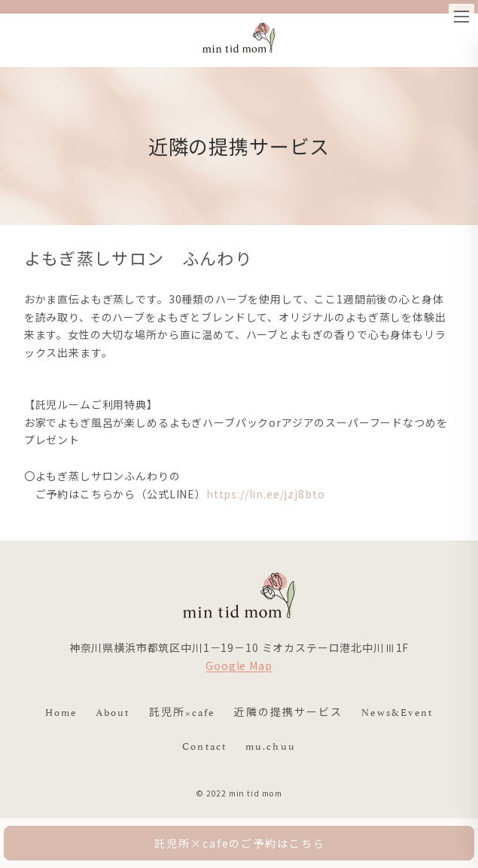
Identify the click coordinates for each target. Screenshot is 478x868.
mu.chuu (271, 745)
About (113, 711)
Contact (204, 745)
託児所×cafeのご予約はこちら (240, 843)
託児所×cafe (182, 711)
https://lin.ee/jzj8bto (265, 494)
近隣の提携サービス (288, 711)
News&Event (397, 711)
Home (61, 711)
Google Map (239, 665)
